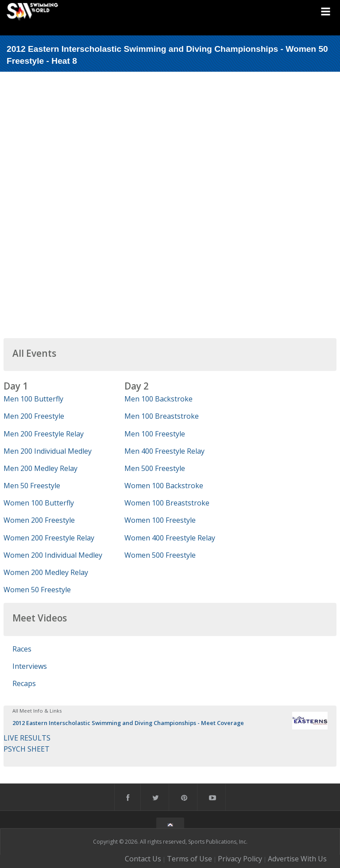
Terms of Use (189, 859)
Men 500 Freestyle (155, 468)
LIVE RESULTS (27, 738)
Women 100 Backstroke (164, 486)
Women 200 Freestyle (39, 520)
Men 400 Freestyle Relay (164, 451)
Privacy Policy (240, 859)
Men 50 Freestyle (32, 486)
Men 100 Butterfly (33, 399)
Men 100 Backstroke (158, 399)
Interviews (30, 666)
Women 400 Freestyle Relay (170, 538)
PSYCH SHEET (27, 749)
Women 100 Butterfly (39, 503)
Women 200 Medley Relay (46, 572)
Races (22, 649)
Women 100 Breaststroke (167, 503)
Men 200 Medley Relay (41, 468)
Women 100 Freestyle (160, 520)
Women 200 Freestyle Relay (49, 538)
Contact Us (143, 859)
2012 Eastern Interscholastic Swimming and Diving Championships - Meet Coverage (128, 723)
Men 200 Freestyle (34, 416)
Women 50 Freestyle (37, 590)
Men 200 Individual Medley (48, 451)
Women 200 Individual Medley (53, 555)
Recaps (24, 683)
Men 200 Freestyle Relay (44, 434)
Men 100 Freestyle (155, 434)
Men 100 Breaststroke (162, 416)
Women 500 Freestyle (160, 555)
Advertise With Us (297, 859)
